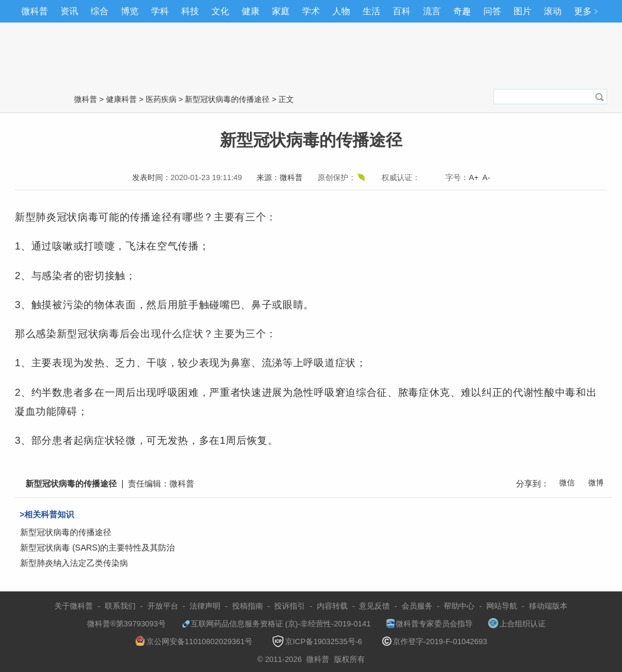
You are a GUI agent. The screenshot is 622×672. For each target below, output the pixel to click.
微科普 (35, 11)
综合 (100, 11)
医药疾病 (161, 99)
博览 (130, 11)
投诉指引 (290, 606)
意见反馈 (374, 606)
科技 (190, 11)
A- (486, 177)
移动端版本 (548, 606)
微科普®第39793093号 (121, 624)
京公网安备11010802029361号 (194, 641)
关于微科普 (74, 606)
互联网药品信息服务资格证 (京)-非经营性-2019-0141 (276, 624)
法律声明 (205, 606)
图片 (522, 11)
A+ (473, 177)
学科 (160, 11)
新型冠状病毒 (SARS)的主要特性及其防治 (97, 548)
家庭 (281, 11)
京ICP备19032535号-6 (317, 641)
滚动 (553, 11)
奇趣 (462, 11)
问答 (492, 11)
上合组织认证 (517, 624)
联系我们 (120, 606)
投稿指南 (248, 606)
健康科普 (121, 99)
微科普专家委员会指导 (429, 624)
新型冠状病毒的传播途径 (227, 99)
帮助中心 (459, 606)
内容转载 (332, 606)
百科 (402, 11)
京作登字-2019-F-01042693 (435, 641)
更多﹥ (587, 11)
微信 (567, 483)
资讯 (69, 11)
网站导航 (502, 606)
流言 (432, 11)
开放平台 (163, 606)
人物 (341, 11)
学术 (311, 11)
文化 (220, 11)
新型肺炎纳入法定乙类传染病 (74, 563)
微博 (596, 483)
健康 (251, 11)
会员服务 (417, 606)
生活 (371, 11)
